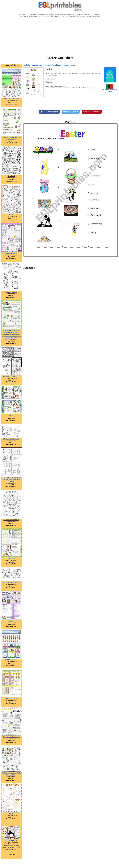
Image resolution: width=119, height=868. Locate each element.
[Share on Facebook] (49, 112)
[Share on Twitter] (71, 112)
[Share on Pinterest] (92, 112)
